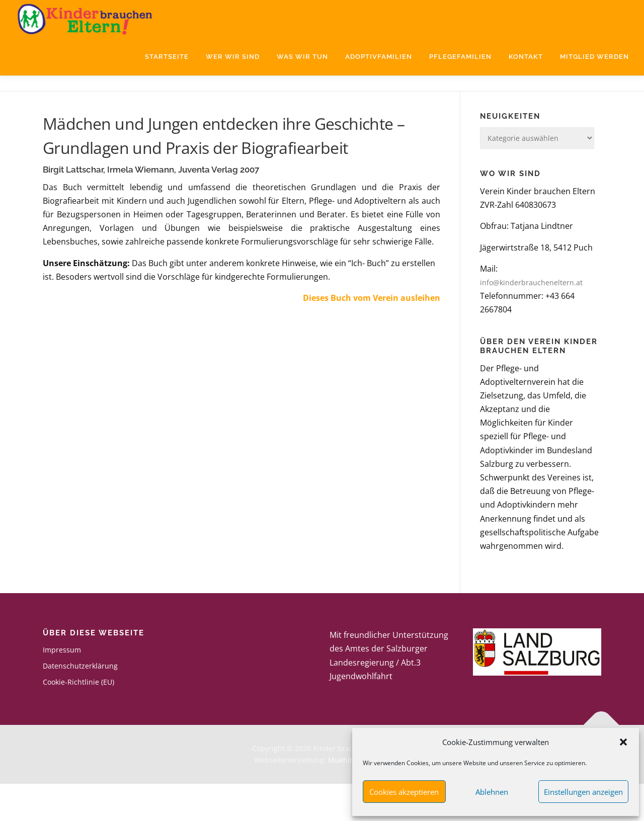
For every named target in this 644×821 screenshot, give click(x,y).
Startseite (167, 57)
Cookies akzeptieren (404, 792)
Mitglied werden (594, 57)
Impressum (62, 687)
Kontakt (526, 57)
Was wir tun (302, 57)
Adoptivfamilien (379, 57)
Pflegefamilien (460, 57)
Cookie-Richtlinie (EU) (78, 720)
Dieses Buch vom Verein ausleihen (372, 336)
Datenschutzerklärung (80, 704)
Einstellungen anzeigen (583, 792)
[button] (623, 742)
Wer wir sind (233, 57)
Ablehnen (492, 792)
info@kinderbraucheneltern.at (531, 320)
